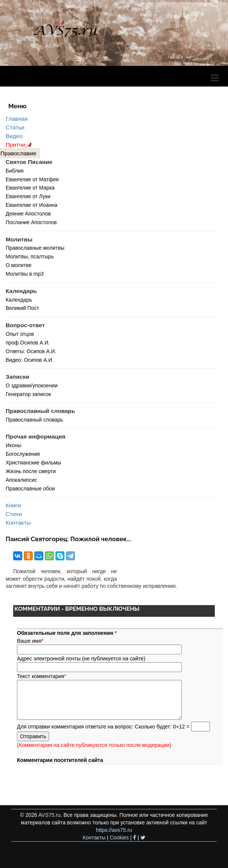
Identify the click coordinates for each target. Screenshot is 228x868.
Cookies (119, 838)
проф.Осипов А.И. (28, 343)
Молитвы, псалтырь (30, 256)
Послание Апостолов (31, 222)
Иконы (14, 445)
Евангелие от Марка (30, 188)
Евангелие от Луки (28, 196)
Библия (15, 171)
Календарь (19, 300)
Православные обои (30, 489)
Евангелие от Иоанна (31, 205)
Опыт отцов (20, 334)
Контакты (18, 523)
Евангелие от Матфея (32, 179)
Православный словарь (34, 420)
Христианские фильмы (33, 463)
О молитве (19, 265)
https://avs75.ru (114, 830)
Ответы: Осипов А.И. (31, 351)
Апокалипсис (21, 480)
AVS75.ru (50, 815)
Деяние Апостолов (28, 214)
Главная (17, 119)
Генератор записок (28, 394)
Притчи (20, 145)
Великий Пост (22, 308)
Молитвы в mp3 (25, 274)
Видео (14, 136)
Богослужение (23, 454)
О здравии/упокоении (32, 385)
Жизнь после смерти (31, 471)
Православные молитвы (35, 248)
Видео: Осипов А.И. (30, 360)
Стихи (14, 514)
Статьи (15, 127)
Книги (13, 505)
